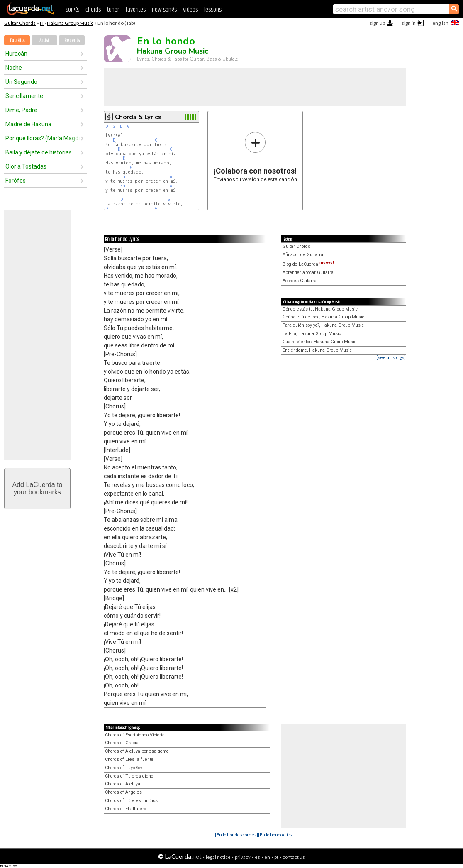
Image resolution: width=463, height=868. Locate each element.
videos (190, 10)
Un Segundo (21, 82)
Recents (72, 40)
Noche (14, 68)
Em (123, 177)
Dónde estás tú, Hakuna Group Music (320, 309)
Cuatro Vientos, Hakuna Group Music (319, 342)
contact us (294, 857)
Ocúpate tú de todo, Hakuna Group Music (323, 317)
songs (72, 10)
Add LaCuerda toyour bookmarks (38, 488)
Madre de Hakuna (28, 124)
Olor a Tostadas (26, 166)
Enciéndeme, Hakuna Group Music (317, 350)
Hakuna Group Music (70, 23)
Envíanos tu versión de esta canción (255, 157)
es (257, 857)
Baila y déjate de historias (39, 152)
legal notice (218, 857)
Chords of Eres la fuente (129, 759)
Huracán (16, 54)
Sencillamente (24, 96)
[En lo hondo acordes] (236, 835)
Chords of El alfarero (125, 809)
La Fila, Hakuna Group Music (312, 334)
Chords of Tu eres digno (129, 776)
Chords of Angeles (123, 792)
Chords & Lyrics (138, 117)
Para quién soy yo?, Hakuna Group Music (323, 325)
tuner (113, 10)
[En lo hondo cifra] (276, 835)
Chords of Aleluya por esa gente (137, 751)
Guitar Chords (20, 23)
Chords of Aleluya (123, 784)
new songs (164, 10)
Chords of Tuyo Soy (124, 768)
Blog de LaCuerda (308, 264)
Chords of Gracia (122, 743)
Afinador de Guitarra (303, 255)
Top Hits (17, 40)
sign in (409, 23)
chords (93, 10)
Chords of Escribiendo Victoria (135, 735)
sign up (377, 23)
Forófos (16, 181)
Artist (44, 40)
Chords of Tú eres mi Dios (131, 801)
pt (276, 857)
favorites (135, 10)
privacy (243, 857)
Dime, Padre (21, 110)
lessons (213, 10)
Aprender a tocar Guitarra (308, 273)
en (267, 857)
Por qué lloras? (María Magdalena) (43, 138)
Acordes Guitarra (300, 281)
